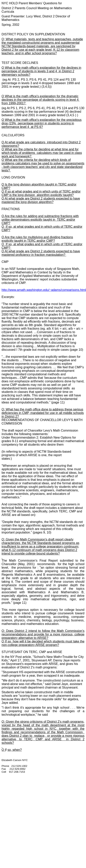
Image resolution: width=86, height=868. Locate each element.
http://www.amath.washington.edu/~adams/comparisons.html (44, 290)
